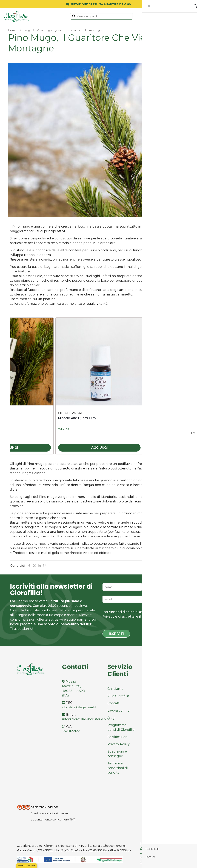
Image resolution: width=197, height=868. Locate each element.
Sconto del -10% (27, 866)
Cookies (145, 862)
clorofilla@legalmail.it (79, 707)
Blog (27, 30)
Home (12, 30)
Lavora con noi (119, 711)
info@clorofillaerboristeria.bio (85, 719)
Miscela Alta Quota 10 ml (77, 418)
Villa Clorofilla (118, 696)
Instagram (163, 689)
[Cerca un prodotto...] (102, 16)
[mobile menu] (192, 16)
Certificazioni (118, 737)
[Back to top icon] (174, 800)
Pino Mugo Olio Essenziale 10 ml (172, 418)
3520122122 (71, 731)
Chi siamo (115, 689)
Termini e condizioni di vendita (118, 768)
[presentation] (175, 312)
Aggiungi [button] (99, 448)
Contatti (114, 703)
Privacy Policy (119, 744)
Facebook (163, 682)
